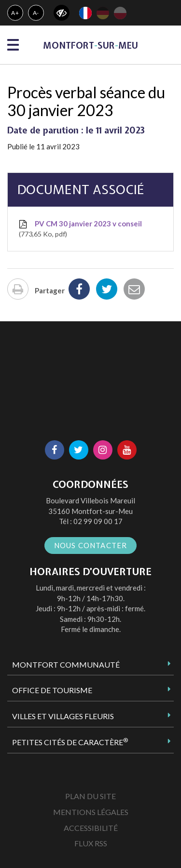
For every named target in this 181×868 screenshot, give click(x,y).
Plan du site (90, 796)
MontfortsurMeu (90, 46)
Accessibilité (91, 828)
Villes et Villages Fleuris (63, 716)
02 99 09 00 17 (98, 521)
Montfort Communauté (66, 664)
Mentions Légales (91, 812)
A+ (15, 13)
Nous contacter (91, 545)
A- (36, 13)
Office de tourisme (52, 690)
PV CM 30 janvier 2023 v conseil (80, 229)
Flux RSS (91, 843)
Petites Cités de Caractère (70, 742)
